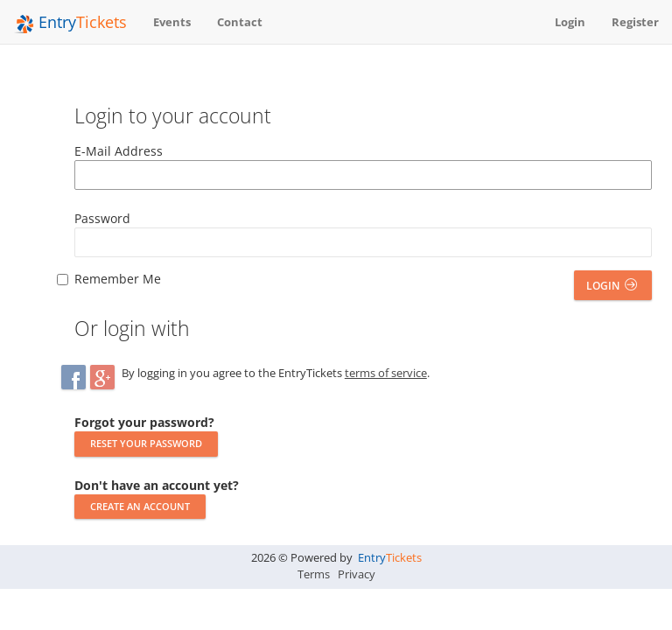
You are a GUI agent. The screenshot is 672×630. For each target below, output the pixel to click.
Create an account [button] (140, 506)
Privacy (357, 574)
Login (612, 286)
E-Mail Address (119, 151)
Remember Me (118, 279)
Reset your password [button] (146, 443)
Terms (314, 574)
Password (102, 218)
